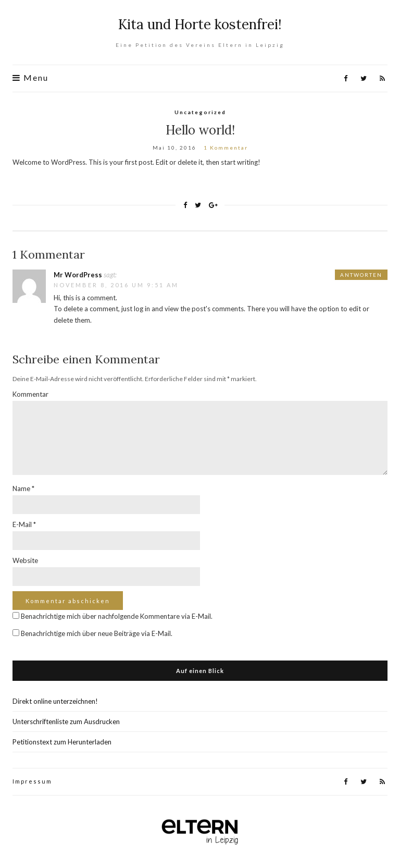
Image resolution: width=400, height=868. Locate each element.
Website (25, 560)
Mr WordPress (78, 275)
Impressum (32, 781)
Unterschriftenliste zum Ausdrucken (66, 722)
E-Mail (24, 524)
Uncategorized (200, 112)
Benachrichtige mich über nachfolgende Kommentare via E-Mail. (117, 616)
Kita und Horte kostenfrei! (200, 24)
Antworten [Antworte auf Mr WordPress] (361, 275)
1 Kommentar (226, 148)
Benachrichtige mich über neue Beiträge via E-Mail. (97, 633)
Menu (30, 78)
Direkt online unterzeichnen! (55, 701)
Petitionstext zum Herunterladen (62, 742)
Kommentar (30, 394)
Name (23, 488)
